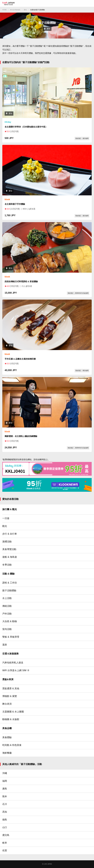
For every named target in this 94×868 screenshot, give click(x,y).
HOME (5, 10)
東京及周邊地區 (15, 10)
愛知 (25, 10)
